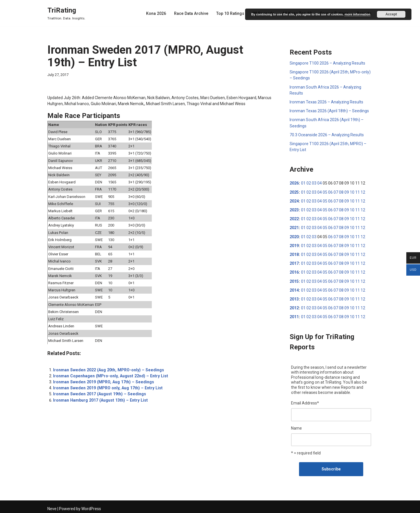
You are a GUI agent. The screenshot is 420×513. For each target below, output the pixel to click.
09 (346, 191)
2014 (294, 289)
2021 (294, 227)
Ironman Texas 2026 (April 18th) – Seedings (329, 111)
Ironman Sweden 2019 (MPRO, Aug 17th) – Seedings (102, 380)
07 (336, 191)
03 (314, 183)
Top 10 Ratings (232, 13)
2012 (294, 306)
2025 (294, 191)
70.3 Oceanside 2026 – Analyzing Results (327, 134)
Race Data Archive (193, 13)
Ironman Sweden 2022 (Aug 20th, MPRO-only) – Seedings (107, 368)
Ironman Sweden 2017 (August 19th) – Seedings (98, 392)
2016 (294, 271)
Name (296, 426)
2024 (294, 200)
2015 (294, 280)
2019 (294, 245)
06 (330, 191)
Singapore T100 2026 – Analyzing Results (327, 63)
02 (308, 183)
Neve (52, 506)
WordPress (91, 506)
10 (352, 191)
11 (357, 191)
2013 (294, 298)
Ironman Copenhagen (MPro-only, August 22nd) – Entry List (109, 374)
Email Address (305, 401)
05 (325, 191)
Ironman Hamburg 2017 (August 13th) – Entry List (99, 398)
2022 (294, 218)
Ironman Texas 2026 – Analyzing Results (326, 102)
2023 (294, 209)
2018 (294, 253)
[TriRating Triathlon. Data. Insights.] (66, 13)
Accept (391, 14)
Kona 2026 (159, 13)
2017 (294, 262)
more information (357, 14)
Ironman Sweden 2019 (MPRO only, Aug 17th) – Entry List (106, 386)
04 (319, 183)
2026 (294, 183)
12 (363, 191)
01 (303, 183)
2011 (294, 315)
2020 (294, 236)
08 (341, 191)
